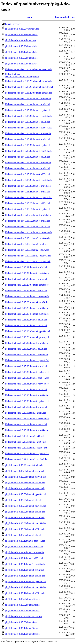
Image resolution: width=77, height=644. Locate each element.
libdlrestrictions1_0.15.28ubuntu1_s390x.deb (26, 325)
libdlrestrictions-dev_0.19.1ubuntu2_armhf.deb (27, 244)
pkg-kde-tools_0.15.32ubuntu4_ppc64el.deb (26, 506)
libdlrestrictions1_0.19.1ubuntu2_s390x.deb (26, 436)
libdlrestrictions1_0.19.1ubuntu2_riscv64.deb (26, 448)
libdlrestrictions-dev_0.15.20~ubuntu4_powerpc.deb (22, 75)
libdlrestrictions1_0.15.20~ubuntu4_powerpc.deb (28, 337)
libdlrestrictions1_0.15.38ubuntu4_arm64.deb (26, 395)
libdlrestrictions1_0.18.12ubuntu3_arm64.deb (26, 430)
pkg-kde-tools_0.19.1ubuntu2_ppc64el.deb (25, 541)
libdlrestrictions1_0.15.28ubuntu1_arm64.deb (26, 308)
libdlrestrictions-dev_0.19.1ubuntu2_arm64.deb (27, 238)
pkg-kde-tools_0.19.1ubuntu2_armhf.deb (24, 547)
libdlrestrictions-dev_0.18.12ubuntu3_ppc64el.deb (29, 209)
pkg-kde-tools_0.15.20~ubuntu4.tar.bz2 (24, 616)
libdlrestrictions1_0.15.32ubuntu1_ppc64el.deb (27, 378)
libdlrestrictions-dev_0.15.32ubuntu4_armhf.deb (28, 139)
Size (73, 17)
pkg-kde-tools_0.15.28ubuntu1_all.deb (23, 500)
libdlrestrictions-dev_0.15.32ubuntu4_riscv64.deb (28, 151)
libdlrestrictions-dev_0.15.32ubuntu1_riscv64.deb (28, 116)
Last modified (62, 17)
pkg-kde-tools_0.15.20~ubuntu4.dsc (22, 29)
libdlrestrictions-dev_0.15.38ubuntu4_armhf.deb (28, 168)
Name (29, 17)
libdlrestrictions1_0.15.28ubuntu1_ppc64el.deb (27, 360)
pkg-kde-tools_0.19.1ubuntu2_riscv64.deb (25, 564)
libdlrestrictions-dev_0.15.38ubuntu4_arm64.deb (28, 163)
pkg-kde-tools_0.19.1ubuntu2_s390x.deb (24, 558)
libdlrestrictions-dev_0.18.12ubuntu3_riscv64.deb (28, 232)
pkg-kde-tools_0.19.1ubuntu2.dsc (21, 40)
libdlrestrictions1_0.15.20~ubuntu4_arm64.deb (27, 302)
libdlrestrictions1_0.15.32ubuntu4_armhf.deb (26, 267)
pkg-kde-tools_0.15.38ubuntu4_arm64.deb (25, 483)
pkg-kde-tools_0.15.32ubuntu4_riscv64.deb (25, 523)
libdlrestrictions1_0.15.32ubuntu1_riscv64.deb (27, 296)
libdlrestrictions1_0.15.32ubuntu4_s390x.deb (26, 320)
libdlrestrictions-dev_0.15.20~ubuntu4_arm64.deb (29, 93)
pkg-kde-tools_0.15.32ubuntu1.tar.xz (22, 605)
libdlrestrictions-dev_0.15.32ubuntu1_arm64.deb (28, 99)
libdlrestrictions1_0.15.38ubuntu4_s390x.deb (26, 389)
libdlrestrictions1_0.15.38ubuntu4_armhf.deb (26, 366)
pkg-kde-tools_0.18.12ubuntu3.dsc (21, 52)
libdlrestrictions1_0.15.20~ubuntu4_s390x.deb (27, 314)
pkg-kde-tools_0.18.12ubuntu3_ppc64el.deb (26, 582)
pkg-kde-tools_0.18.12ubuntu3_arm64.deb (25, 576)
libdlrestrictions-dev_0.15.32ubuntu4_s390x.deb (28, 157)
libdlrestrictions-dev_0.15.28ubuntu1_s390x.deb (28, 203)
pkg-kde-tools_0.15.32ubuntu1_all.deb (23, 535)
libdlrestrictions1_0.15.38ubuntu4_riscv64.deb (27, 384)
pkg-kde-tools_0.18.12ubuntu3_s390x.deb (25, 593)
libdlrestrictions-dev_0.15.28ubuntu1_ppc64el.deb (29, 197)
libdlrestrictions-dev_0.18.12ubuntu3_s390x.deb (28, 227)
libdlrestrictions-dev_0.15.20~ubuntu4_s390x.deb (28, 69)
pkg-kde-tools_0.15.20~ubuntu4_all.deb (24, 465)
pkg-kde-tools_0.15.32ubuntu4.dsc (21, 58)
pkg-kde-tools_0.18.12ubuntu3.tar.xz (22, 634)
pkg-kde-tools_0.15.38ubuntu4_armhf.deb (25, 471)
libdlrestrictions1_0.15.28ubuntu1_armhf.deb (26, 279)
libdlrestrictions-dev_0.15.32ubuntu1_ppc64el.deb (29, 110)
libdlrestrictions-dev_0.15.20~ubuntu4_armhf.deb (28, 81)
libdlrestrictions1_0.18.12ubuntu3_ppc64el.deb (27, 454)
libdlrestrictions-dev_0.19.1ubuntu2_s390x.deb (27, 250)
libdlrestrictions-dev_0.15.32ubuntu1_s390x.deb (28, 122)
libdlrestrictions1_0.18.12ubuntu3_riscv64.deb (27, 419)
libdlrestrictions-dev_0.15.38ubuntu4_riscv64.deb (28, 180)
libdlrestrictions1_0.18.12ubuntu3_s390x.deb (26, 424)
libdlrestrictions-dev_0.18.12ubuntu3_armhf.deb (28, 221)
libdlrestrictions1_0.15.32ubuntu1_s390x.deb (26, 349)
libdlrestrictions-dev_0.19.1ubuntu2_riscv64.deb (28, 261)
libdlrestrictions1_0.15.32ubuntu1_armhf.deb (26, 291)
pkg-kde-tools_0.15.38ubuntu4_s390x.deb (25, 488)
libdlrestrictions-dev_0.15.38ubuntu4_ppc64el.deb (29, 128)
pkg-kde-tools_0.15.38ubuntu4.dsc (21, 35)
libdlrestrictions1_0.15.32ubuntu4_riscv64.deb (27, 273)
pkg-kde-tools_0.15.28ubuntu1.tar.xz (22, 599)
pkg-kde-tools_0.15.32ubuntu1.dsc (21, 64)
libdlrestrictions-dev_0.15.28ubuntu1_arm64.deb (28, 186)
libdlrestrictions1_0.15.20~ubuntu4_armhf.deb (27, 285)
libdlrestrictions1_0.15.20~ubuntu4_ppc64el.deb (28, 331)
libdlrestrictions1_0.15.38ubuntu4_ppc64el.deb (27, 401)
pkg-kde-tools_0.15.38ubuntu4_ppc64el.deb (26, 494)
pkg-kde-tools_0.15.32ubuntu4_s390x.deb (25, 529)
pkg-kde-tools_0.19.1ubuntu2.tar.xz (22, 628)
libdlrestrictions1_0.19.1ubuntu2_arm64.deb (26, 442)
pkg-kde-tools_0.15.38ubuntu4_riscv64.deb (25, 477)
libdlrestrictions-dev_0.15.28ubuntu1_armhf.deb (28, 192)
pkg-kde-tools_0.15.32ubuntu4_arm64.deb (25, 512)
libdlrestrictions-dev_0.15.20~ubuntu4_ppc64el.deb (29, 87)
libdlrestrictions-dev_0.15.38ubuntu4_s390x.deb (28, 174)
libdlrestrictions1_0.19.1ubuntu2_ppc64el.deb (27, 459)
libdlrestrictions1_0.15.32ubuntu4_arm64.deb (26, 343)
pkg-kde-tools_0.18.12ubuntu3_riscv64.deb (25, 587)
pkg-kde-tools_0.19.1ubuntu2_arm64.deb (24, 552)
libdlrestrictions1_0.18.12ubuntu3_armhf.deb (26, 407)
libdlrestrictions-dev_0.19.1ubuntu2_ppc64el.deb (28, 256)
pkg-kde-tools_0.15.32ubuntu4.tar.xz (22, 611)
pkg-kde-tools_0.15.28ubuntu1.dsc (21, 46)
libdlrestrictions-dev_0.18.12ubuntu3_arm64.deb (28, 215)
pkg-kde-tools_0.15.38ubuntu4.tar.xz (22, 622)
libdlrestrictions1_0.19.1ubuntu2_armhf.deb (26, 413)
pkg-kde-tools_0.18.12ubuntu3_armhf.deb (25, 570)
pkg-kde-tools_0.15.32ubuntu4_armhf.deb (25, 518)
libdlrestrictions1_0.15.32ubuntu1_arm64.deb (26, 355)
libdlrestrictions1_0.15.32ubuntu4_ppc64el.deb (27, 372)
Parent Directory (13, 24)
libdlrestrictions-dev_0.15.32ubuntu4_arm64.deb (28, 133)
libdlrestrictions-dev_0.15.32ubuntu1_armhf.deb (28, 104)
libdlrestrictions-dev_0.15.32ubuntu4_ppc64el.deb (29, 145)
